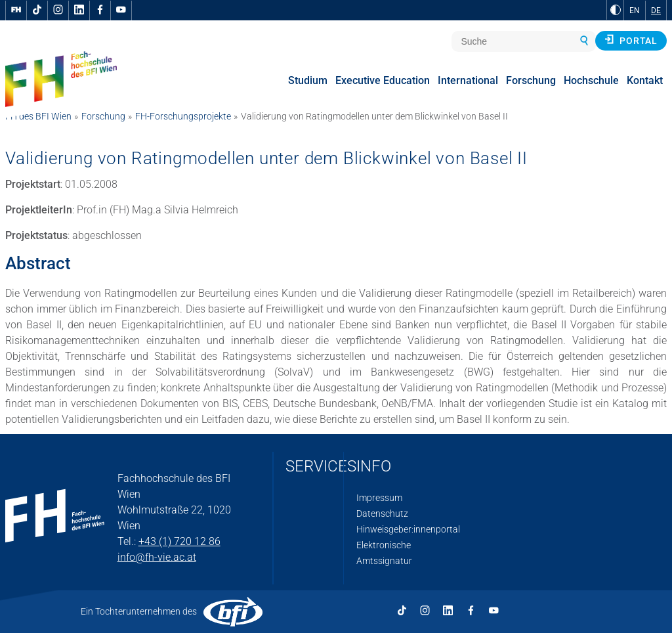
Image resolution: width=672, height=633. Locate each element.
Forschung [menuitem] (531, 80)
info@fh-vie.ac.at (157, 557)
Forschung (103, 116)
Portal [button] (631, 40)
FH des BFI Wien (38, 116)
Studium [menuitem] (308, 80)
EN (635, 11)
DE (656, 11)
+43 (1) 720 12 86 (179, 541)
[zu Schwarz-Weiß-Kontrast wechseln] (616, 10)
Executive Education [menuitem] (383, 80)
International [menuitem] (468, 80)
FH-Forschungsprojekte (183, 116)
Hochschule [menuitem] (591, 80)
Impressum (379, 498)
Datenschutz (382, 513)
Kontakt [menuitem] (645, 80)
